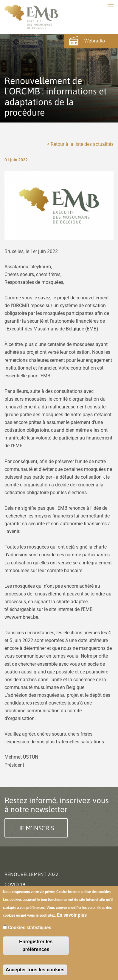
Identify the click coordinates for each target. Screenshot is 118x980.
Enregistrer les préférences (36, 945)
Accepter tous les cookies (35, 970)
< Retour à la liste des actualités (80, 144)
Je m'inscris (36, 828)
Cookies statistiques (30, 928)
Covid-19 (15, 884)
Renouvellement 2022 (31, 874)
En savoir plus (72, 915)
